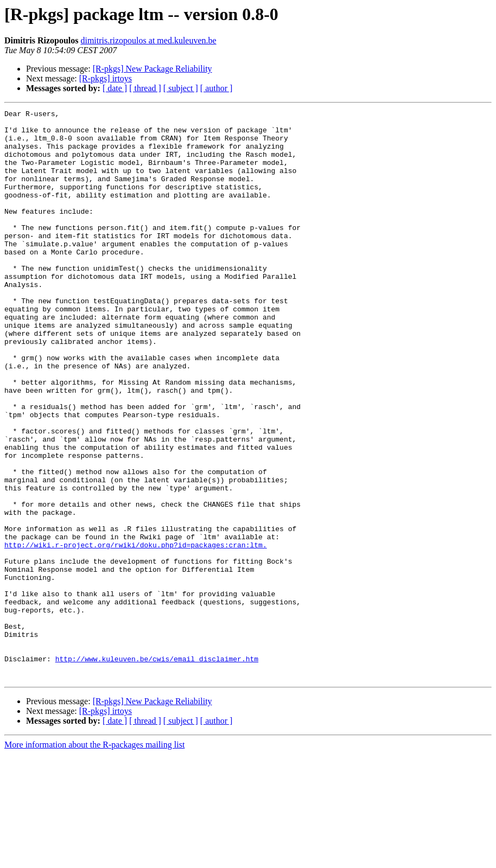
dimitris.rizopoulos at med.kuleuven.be (148, 40)
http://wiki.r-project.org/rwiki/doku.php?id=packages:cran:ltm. (136, 633)
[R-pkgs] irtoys (106, 78)
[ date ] (115, 88)
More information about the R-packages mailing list (94, 859)
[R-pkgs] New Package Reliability (152, 69)
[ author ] (217, 88)
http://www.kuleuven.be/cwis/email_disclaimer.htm (157, 769)
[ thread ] (145, 88)
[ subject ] (181, 88)
